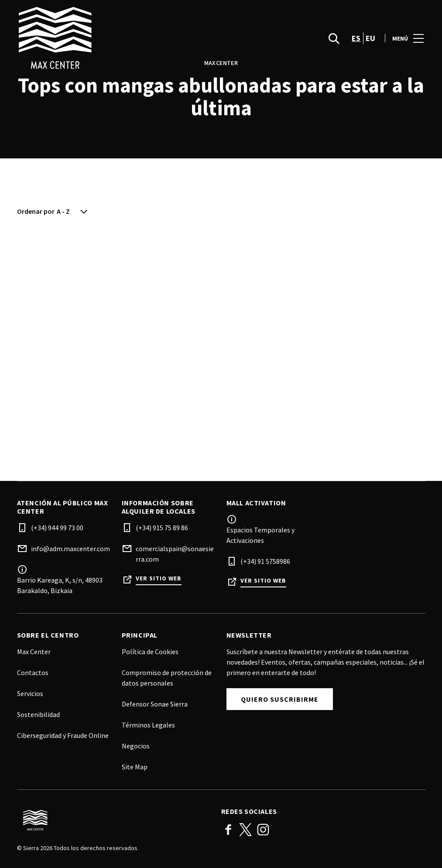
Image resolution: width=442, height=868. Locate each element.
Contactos (33, 672)
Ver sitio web (159, 578)
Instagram (263, 830)
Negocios (136, 746)
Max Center (34, 652)
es (356, 39)
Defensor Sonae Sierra (155, 704)
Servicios (30, 693)
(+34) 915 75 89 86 (162, 528)
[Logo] (114, 820)
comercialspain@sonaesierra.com (175, 554)
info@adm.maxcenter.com (70, 549)
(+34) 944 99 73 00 (57, 528)
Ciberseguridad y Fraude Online (63, 735)
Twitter (246, 830)
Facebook (228, 830)
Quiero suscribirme (280, 699)
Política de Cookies (150, 652)
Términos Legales (148, 725)
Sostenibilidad (38, 714)
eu (371, 39)
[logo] (120, 39)
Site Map (135, 767)
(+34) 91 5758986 (265, 561)
